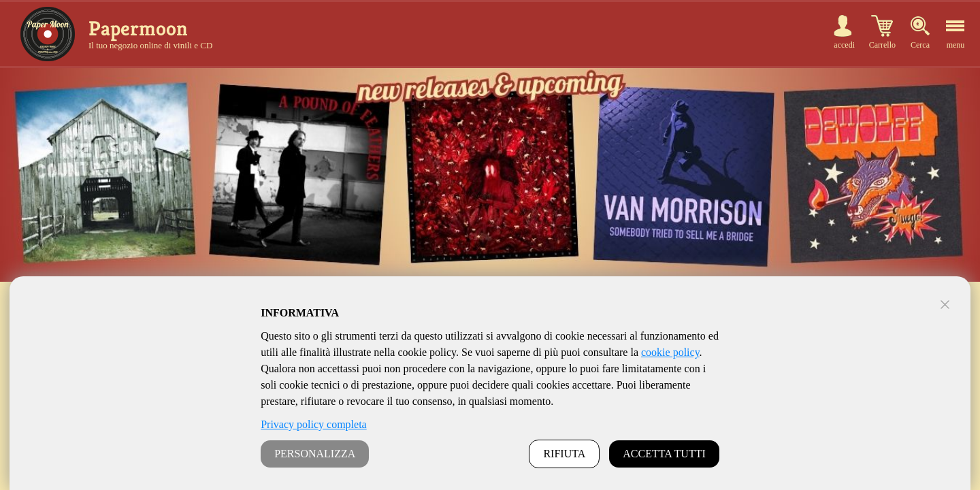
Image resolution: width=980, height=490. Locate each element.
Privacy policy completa (314, 424)
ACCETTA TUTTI (664, 454)
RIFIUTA (564, 454)
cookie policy (670, 352)
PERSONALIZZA (315, 454)
